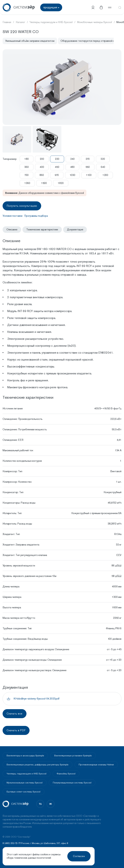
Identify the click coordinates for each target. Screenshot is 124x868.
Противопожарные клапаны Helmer (96, 765)
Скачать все (15, 714)
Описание (12, 229)
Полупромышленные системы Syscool (72, 783)
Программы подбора (36, 216)
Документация (75, 229)
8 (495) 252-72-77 (12, 843)
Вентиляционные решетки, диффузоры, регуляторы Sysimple (37, 765)
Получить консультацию (22, 206)
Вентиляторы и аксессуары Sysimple (25, 756)
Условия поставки (12, 216)
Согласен (79, 856)
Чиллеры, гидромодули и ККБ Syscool (26, 774)
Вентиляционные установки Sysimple (73, 756)
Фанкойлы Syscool (66, 774)
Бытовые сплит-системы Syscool (23, 792)
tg (40, 804)
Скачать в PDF (16, 730)
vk (51, 804)
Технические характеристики (42, 229)
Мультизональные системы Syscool (25, 783)
